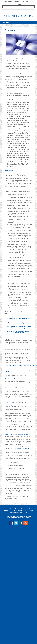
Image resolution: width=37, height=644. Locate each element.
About (5, 2)
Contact (22, 2)
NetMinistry (27, 518)
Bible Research (11, 323)
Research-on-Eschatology (19, 328)
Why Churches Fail (24, 318)
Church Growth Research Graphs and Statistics (16, 434)
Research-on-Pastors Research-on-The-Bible (18, 326)
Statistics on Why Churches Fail (13, 379)
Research (21, 512)
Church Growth (30, 511)
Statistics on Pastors (10, 403)
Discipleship (31, 509)
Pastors (15, 511)
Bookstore (17, 2)
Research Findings (12, 318)
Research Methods (11, 171)
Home (4, 509)
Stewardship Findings (23, 323)
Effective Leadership (8, 511)
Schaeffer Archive (12, 331)
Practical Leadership (14, 512)
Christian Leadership (19, 333)
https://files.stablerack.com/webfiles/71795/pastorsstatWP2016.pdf (21, 365)
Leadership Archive (24, 331)
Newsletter (11, 2)
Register (17, 509)
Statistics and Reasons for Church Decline (15, 388)
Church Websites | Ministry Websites (15, 518)
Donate (27, 2)
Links (32, 2)
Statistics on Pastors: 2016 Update (14, 347)
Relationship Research (19, 320)
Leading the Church (22, 511)
